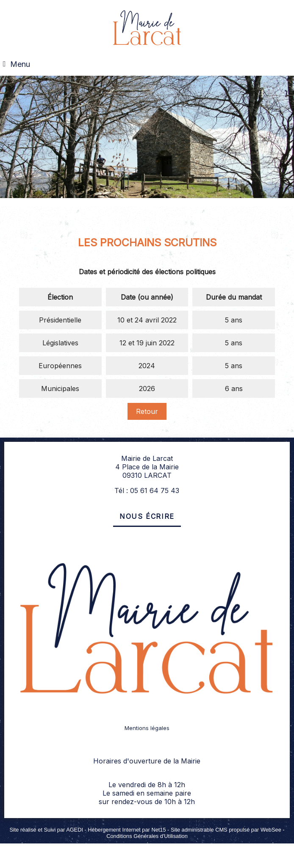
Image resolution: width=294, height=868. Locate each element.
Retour (147, 411)
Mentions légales (147, 728)
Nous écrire (147, 516)
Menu (20, 64)
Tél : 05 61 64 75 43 (147, 490)
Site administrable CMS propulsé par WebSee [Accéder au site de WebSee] (226, 830)
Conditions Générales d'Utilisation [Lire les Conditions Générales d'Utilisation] (147, 836)
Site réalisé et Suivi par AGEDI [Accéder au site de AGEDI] (46, 830)
